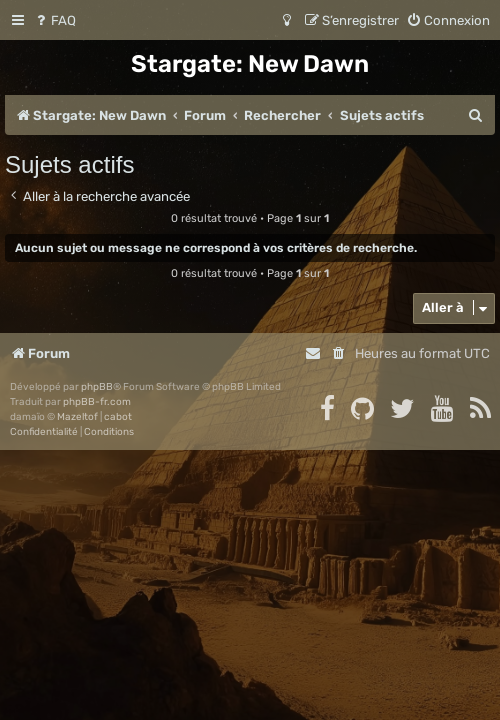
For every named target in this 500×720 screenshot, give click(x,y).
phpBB (97, 387)
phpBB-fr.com (97, 402)
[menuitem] (54, 20)
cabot (118, 417)
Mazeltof (77, 417)
